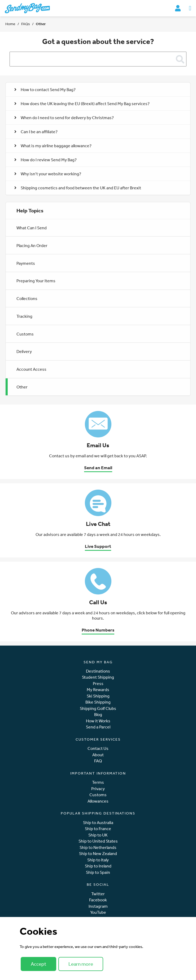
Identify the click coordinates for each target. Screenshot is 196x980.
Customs (25, 334)
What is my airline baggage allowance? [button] (53, 146)
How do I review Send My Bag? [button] (45, 160)
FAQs (26, 24)
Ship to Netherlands (98, 847)
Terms (98, 782)
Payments (26, 263)
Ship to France (98, 829)
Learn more (81, 964)
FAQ (98, 761)
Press (98, 684)
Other (22, 387)
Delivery (24, 351)
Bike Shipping (98, 702)
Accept (38, 964)
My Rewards (98, 690)
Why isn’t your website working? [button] (48, 174)
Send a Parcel (98, 727)
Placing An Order (32, 245)
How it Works (98, 721)
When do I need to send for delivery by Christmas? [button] (64, 118)
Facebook (98, 900)
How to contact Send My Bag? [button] (45, 90)
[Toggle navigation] (190, 8)
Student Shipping (98, 677)
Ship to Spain (98, 872)
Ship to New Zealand (98, 854)
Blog (98, 715)
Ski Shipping (98, 696)
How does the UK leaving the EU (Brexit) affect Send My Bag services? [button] (82, 104)
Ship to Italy (98, 860)
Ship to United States (98, 841)
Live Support (98, 546)
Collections (27, 298)
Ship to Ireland (98, 866)
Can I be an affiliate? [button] (36, 132)
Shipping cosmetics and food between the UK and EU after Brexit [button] (78, 188)
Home (10, 24)
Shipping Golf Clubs (98, 708)
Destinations (98, 671)
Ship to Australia (98, 823)
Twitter (98, 894)
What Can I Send (32, 228)
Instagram (98, 906)
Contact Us (98, 748)
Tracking (24, 316)
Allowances (98, 801)
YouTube (98, 912)
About (98, 755)
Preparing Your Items (36, 281)
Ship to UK (98, 835)
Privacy (98, 789)
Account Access (31, 369)
